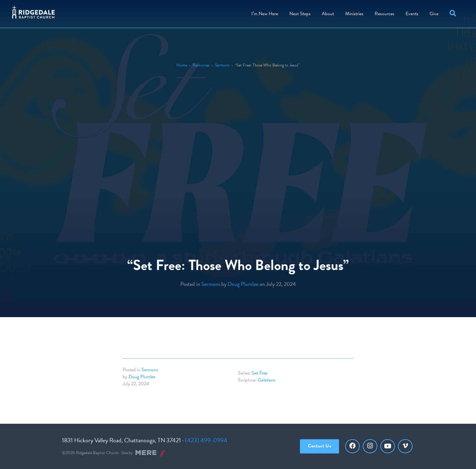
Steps (300, 14)
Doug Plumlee (243, 284)
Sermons (222, 65)
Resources (384, 14)
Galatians (267, 380)
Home (182, 65)
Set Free (260, 373)
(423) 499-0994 (206, 440)
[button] (454, 14)
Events (412, 14)
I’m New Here (265, 14)
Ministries (354, 14)
